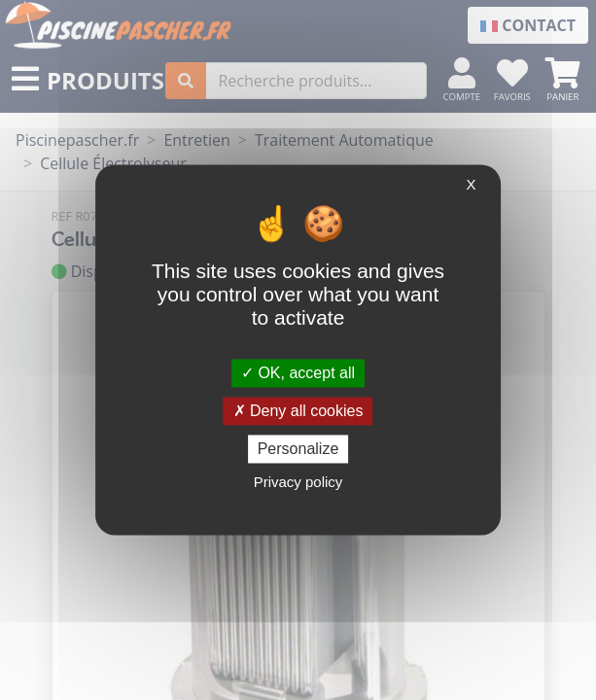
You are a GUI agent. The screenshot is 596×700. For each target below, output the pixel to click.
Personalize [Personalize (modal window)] (298, 449)
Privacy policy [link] (298, 483)
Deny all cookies (298, 411)
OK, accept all (298, 373)
